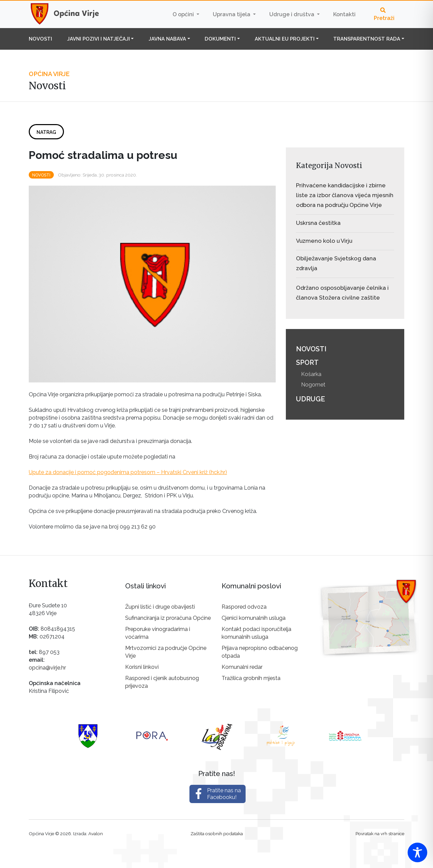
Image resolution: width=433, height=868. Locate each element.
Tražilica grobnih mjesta (251, 678)
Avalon (96, 834)
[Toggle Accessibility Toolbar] (417, 852)
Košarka (311, 374)
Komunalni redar (242, 667)
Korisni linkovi (142, 667)
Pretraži (384, 14)
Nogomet (313, 385)
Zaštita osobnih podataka (217, 834)
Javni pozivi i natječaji (98, 39)
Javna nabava (167, 39)
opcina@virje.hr (47, 668)
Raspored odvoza (244, 607)
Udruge (311, 399)
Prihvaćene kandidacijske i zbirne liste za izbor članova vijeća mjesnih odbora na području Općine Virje (345, 195)
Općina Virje (71, 14)
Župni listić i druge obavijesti (160, 607)
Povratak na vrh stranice (380, 834)
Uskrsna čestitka (318, 223)
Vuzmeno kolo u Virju (324, 241)
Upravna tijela (232, 14)
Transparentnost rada (367, 39)
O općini (184, 14)
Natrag (46, 132)
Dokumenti (220, 39)
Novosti (40, 39)
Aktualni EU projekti (285, 39)
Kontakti (344, 14)
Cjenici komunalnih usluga (254, 618)
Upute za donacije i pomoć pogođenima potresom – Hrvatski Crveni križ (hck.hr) (128, 472)
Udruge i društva (292, 14)
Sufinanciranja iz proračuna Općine (168, 618)
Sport (307, 362)
